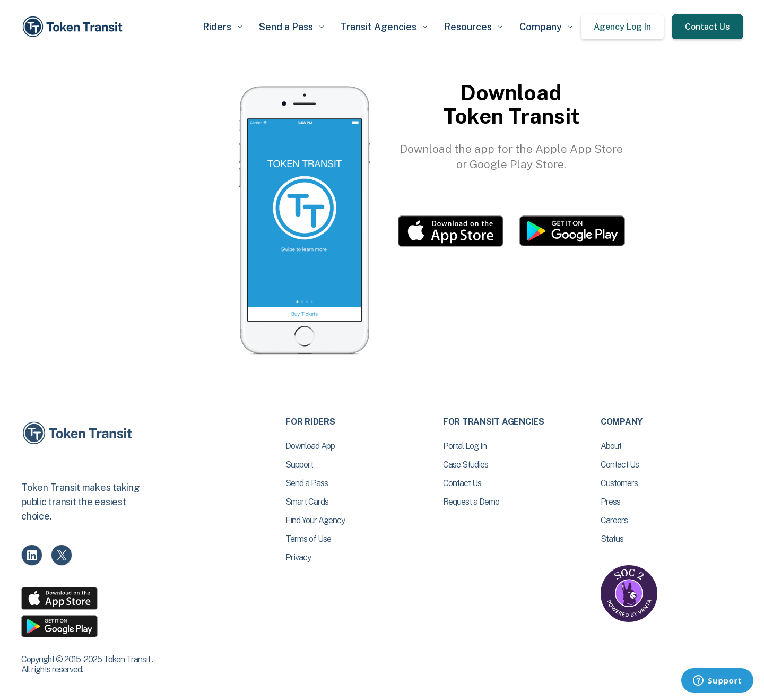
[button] (222, 27)
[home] (74, 27)
